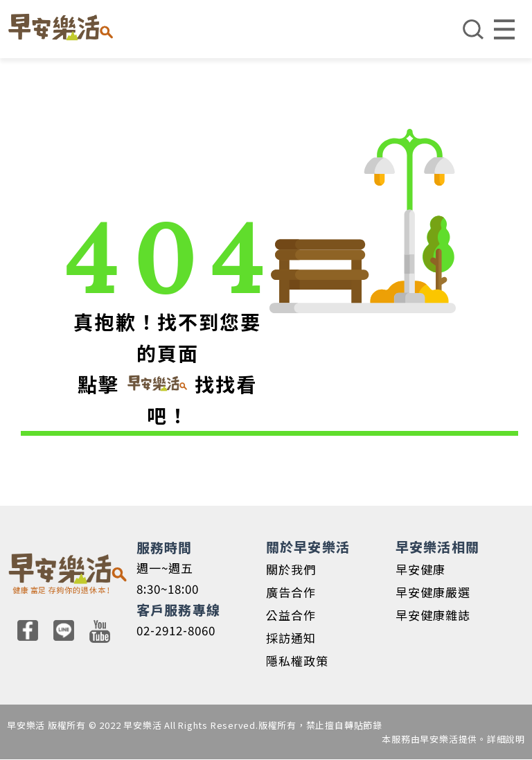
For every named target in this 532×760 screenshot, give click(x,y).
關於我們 (291, 569)
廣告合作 (291, 592)
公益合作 (291, 615)
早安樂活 (61, 27)
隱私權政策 (297, 661)
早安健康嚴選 (433, 592)
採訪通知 (291, 638)
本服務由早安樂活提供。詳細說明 (453, 739)
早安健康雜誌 (433, 615)
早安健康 (420, 569)
